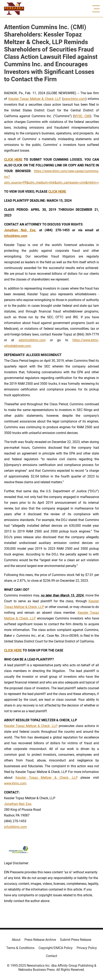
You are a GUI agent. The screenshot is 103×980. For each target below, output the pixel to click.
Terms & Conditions (20, 948)
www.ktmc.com (74, 99)
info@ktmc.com (16, 827)
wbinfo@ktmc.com (32, 340)
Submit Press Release (76, 940)
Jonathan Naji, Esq (18, 804)
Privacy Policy (87, 948)
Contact (51, 956)
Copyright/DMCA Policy (56, 948)
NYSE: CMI (82, 116)
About (16, 940)
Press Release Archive (40, 940)
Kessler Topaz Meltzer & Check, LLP (35, 99)
